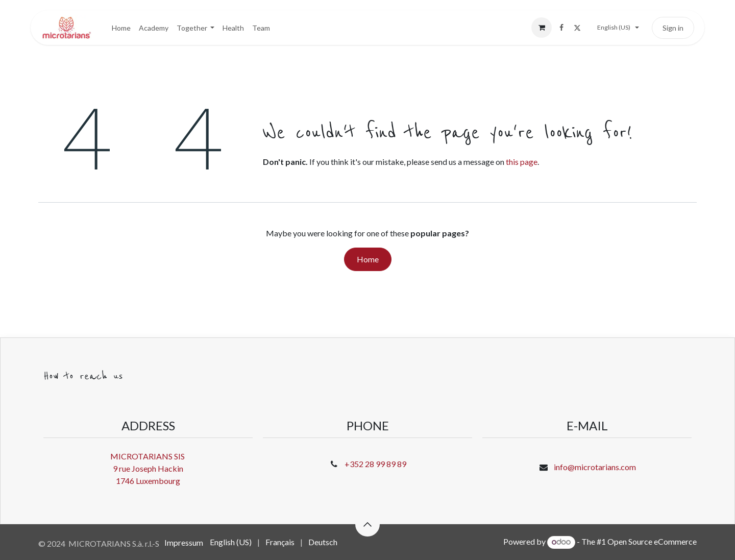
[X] (577, 28)
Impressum (184, 542)
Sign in (673, 28)
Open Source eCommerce (652, 541)
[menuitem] (121, 28)
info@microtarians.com (595, 467)
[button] (367, 524)
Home (368, 259)
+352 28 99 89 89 (375, 464)
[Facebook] (561, 28)
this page (522, 162)
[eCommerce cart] (542, 28)
